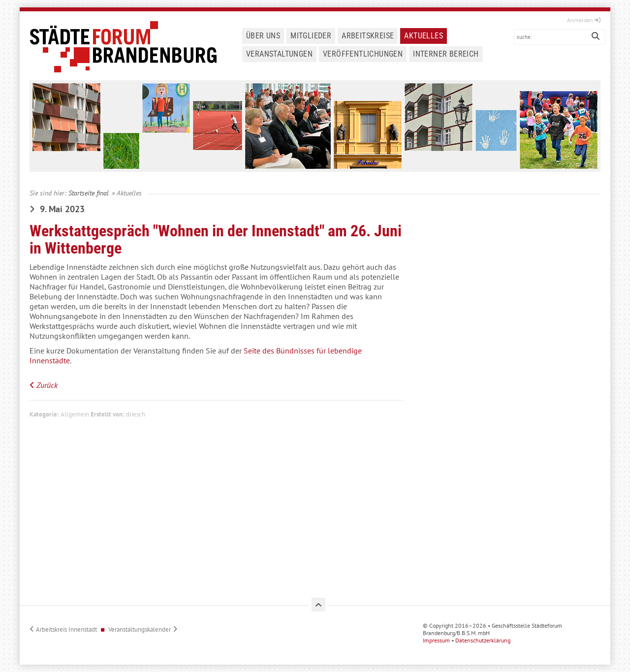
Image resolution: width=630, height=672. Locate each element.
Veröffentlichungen (363, 54)
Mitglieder (311, 36)
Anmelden (584, 20)
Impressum (438, 640)
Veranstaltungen (279, 54)
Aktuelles (424, 36)
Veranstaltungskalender (140, 629)
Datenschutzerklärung (485, 640)
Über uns (263, 36)
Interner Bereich (446, 54)
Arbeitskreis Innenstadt (66, 629)
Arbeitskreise (368, 36)
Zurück (47, 385)
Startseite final (89, 193)
